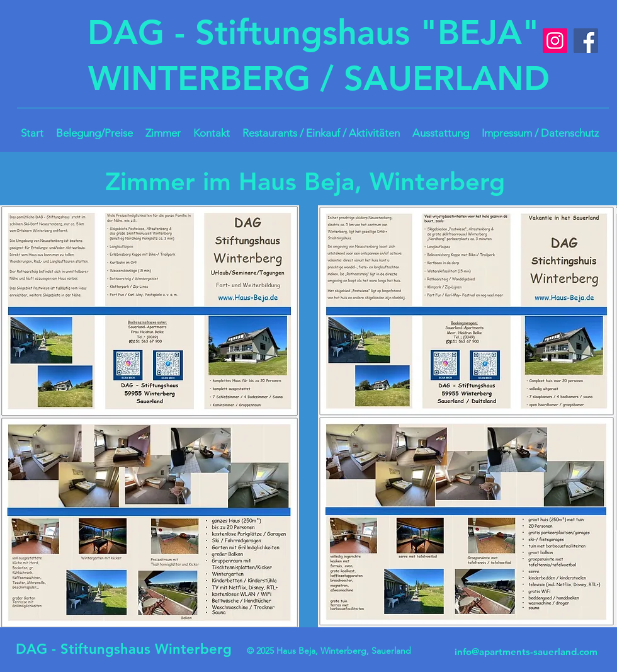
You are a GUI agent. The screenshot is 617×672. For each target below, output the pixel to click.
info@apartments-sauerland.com (526, 652)
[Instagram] (555, 41)
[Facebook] (586, 41)
